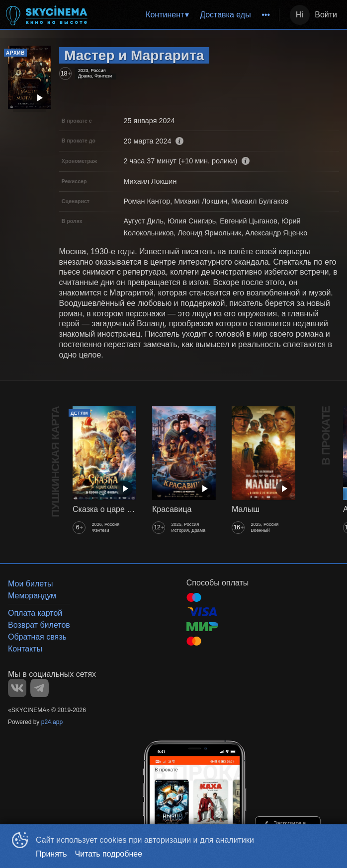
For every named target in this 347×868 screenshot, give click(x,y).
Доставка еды (225, 15)
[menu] (186, 15)
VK (17, 688)
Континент (165, 15)
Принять (51, 854)
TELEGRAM (40, 688)
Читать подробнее (109, 854)
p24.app (52, 722)
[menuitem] (167, 15)
